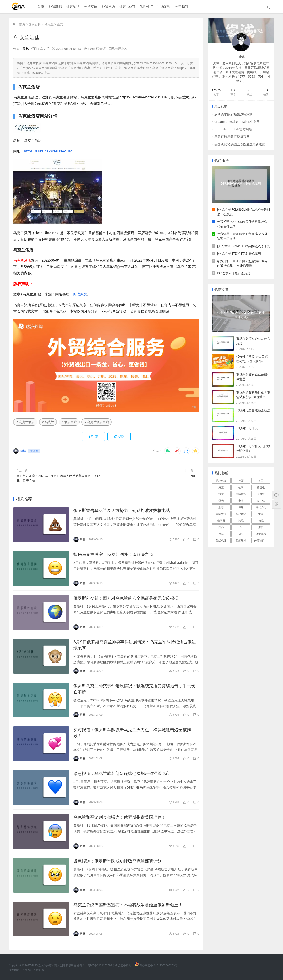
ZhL (193, 476)
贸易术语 (241, 514)
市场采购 (163, 7)
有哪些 (261, 494)
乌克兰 (49, 24)
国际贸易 (241, 494)
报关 (221, 494)
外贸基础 (55, 7)
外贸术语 (108, 7)
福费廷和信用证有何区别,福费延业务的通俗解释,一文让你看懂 (242, 263)
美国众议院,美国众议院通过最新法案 (240, 144)
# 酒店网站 (69, 422)
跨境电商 (221, 481)
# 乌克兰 (48, 422)
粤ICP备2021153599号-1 (102, 965)
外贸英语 (90, 7)
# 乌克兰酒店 (25, 422)
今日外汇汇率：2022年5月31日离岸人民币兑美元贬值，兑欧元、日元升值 (58, 478)
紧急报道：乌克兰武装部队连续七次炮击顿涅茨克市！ (126, 773)
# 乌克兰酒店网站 (97, 422)
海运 (221, 487)
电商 (241, 501)
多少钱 (261, 501)
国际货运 (221, 514)
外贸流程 (261, 534)
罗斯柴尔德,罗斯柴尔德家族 (233, 114)
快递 (241, 507)
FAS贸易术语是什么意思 (234, 273)
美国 (261, 481)
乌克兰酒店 (27, 38)
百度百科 (27, 970)
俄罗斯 (221, 521)
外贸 (241, 481)
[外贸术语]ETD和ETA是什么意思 (239, 253)
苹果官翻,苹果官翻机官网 (232, 137)
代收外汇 (146, 7)
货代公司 (261, 507)
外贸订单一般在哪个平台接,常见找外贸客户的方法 (242, 236)
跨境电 (261, 487)
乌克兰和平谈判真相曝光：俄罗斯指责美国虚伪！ (122, 817)
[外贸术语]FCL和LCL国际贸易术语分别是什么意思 (243, 212)
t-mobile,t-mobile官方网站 (233, 129)
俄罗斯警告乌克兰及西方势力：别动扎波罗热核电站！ (126, 510)
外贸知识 (73, 7)
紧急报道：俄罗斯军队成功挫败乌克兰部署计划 (120, 861)
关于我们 (181, 7)
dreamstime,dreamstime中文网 (237, 122)
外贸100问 (127, 7)
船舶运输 (241, 540)
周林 (26, 49)
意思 (221, 507)
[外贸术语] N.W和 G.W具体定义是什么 (243, 246)
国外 (221, 527)
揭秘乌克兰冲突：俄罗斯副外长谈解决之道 (115, 554)
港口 (261, 527)
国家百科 (35, 24)
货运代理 (221, 540)
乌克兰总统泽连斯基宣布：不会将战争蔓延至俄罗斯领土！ (131, 905)
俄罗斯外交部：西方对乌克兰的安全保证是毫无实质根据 (129, 598)
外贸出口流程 (262, 540)
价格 (221, 534)
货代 (221, 501)
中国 (261, 514)
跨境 (241, 521)
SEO (241, 534)
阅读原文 (80, 294)
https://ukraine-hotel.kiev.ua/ (48, 151)
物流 (261, 521)
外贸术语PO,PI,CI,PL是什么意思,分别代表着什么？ (243, 224)
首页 (40, 7)
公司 (241, 487)
